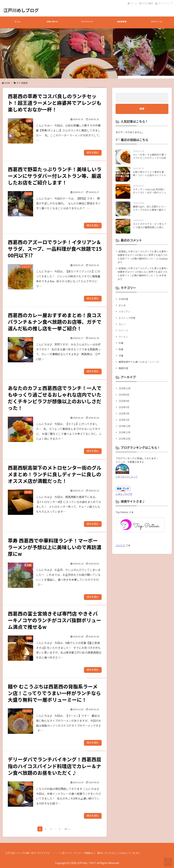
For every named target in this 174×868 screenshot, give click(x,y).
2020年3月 (124, 407)
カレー (122, 324)
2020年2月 (124, 413)
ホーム (132, 3)
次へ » (67, 829)
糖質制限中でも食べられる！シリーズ (139, 362)
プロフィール (157, 23)
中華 (121, 343)
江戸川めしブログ (21, 10)
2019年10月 (125, 439)
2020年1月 (124, 420)
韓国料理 (123, 368)
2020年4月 (124, 401)
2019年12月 (125, 426)
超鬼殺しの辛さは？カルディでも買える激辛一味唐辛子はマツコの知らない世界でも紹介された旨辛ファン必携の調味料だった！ (143, 255)
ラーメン (123, 337)
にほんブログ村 (124, 494)
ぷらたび (120, 545)
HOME (6, 83)
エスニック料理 (127, 318)
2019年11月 (125, 432)
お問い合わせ (52, 23)
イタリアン (124, 312)
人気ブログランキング (127, 477)
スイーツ (123, 330)
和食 (121, 349)
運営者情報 (122, 23)
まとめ (122, 305)
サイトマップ (164, 3)
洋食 (121, 356)
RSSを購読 (147, 3)
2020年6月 (124, 395)
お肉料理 (123, 299)
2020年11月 (125, 388)
